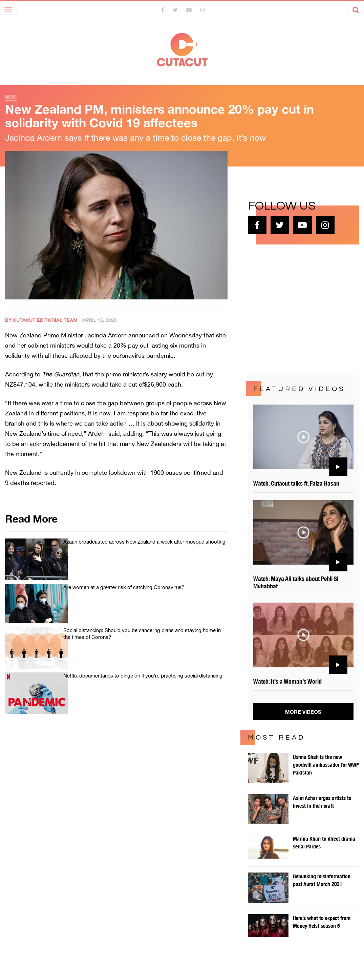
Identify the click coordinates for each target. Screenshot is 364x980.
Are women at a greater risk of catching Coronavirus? (124, 587)
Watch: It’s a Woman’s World (287, 681)
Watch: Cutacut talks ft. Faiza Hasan (296, 483)
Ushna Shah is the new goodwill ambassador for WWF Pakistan (326, 765)
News (11, 97)
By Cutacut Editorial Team (41, 320)
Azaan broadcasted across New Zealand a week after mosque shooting (144, 542)
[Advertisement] (299, 309)
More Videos (303, 712)
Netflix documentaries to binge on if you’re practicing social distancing (143, 676)
